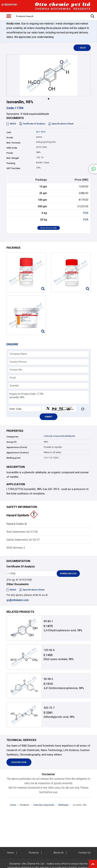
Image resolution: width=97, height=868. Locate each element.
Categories (12, 437)
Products (24, 805)
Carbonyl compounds (54, 436)
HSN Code (12, 148)
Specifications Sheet (61, 124)
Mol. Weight (13, 158)
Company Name (18, 354)
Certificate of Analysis (32, 124)
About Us (59, 853)
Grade (10, 138)
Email (13, 378)
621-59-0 (41, 132)
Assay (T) (11, 442)
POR (86, 213)
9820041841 (10, 5)
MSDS (11, 124)
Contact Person (18, 362)
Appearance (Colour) (18, 453)
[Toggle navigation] (9, 16)
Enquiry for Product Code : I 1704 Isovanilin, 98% (48, 397)
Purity (10, 153)
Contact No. (16, 370)
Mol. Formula (13, 143)
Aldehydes (70, 436)
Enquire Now (19, 762)
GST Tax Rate (13, 168)
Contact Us (85, 853)
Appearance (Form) (17, 447)
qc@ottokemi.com (18, 600)
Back (82, 48)
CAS (9, 132)
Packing (11, 163)
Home (13, 805)
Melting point (13, 458)
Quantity (14, 386)
